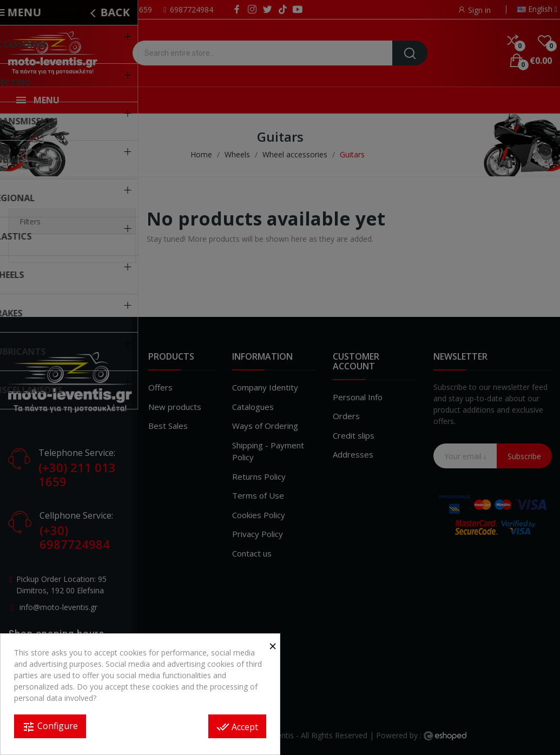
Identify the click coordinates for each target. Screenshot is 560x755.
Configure (50, 727)
